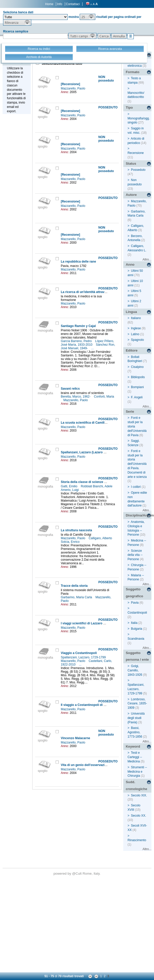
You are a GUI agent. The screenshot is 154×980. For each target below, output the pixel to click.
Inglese (136, 328)
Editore (132, 350)
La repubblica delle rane (78, 262)
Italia (134, 623)
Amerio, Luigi (70, 490)
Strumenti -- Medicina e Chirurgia (137, 772)
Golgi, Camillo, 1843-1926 (135, 670)
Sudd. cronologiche (137, 785)
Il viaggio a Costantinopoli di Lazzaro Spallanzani (97, 705)
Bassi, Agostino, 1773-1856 (135, 732)
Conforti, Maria (104, 397)
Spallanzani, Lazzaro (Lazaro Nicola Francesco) (95, 452)
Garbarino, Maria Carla (77, 597)
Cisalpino (137, 367)
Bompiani (137, 387)
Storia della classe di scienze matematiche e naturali (99, 482)
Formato (133, 72)
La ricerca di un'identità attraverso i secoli (91, 292)
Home (49, 4)
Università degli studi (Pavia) (136, 718)
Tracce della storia (74, 586)
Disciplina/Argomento (139, 515)
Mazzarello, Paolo (73, 88)
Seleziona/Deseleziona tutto (62, 64)
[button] (88, 17)
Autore (131, 195)
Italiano (136, 318)
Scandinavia (136, 639)
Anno (130, 264)
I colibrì (136, 487)
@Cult (77, 874)
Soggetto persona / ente (137, 656)
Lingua (131, 312)
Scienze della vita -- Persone (135, 555)
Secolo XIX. (139, 795)
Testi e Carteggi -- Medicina (135, 757)
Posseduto (138, 170)
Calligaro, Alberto (101, 538)
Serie (130, 412)
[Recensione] (70, 84)
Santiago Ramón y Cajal (78, 326)
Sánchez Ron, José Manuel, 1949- (88, 346)
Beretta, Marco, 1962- (76, 397)
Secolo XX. (138, 816)
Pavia (135, 603)
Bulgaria (137, 629)
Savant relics (70, 389)
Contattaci (73, 4)
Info (60, 4)
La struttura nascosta (76, 530)
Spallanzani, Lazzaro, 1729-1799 (84, 657)
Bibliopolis (138, 377)
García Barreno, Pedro (77, 341)
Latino (135, 334)
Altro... (147, 260)
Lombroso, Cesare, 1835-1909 (137, 704)
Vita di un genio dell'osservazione (85, 765)
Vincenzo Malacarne (75, 738)
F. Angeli (137, 397)
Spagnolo (137, 340)
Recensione (136, 153)
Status (131, 164)
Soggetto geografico (135, 593)
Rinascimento (137, 840)
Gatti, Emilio (69, 486)
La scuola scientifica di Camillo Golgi (88, 423)
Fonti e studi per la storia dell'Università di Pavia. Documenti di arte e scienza (137, 464)
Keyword (133, 746)
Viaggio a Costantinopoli (79, 653)
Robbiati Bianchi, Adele (97, 486)
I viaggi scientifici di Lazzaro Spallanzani (90, 623)
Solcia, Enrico (71, 542)
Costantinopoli (137, 613)
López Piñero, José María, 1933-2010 (87, 343)
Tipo (129, 108)
